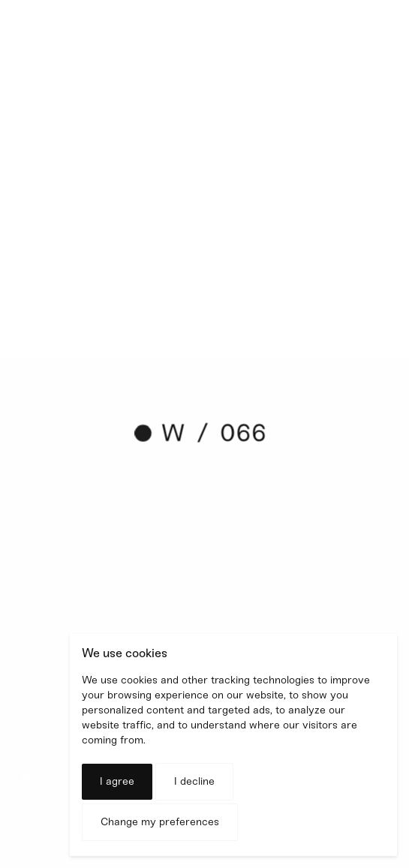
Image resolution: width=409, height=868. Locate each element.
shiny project (120, 252)
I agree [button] (117, 781)
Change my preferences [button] (160, 822)
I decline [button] (194, 781)
